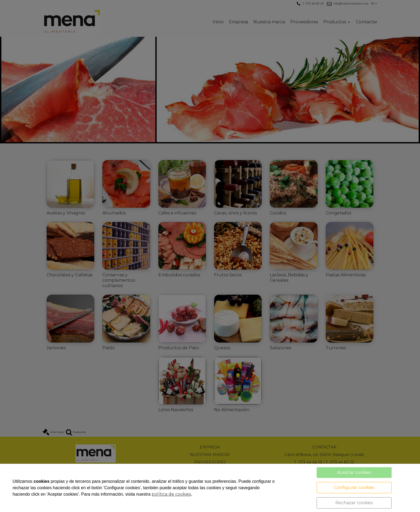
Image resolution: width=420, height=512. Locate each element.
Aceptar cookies (354, 472)
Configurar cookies (354, 487)
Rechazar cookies (354, 503)
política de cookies (171, 494)
